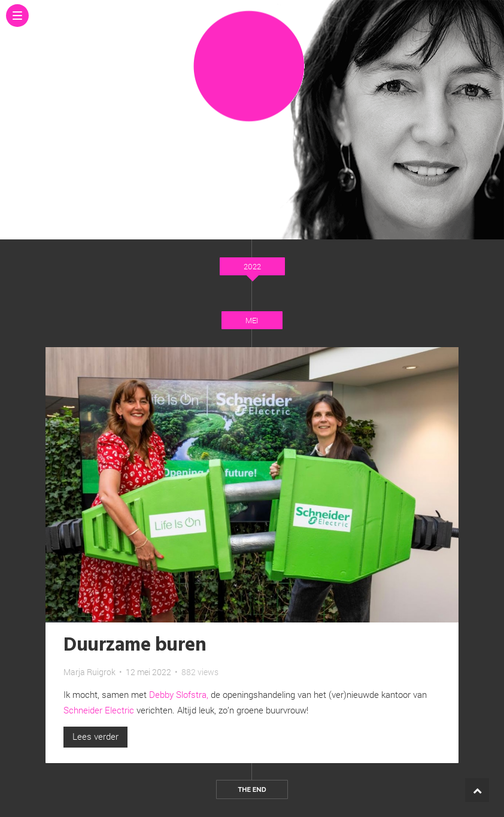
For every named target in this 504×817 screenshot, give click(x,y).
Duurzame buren (135, 646)
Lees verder (95, 736)
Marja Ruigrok (89, 672)
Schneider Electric (99, 710)
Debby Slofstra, (180, 694)
